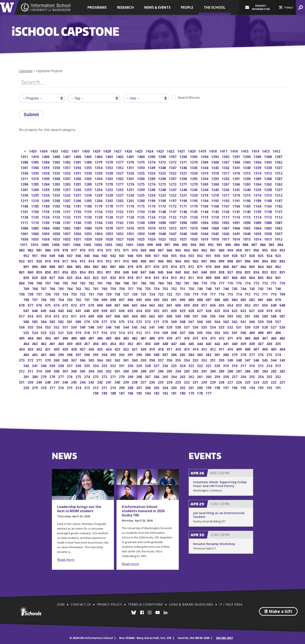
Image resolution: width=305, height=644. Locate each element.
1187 (279, 200)
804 (252, 277)
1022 (173, 239)
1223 (162, 195)
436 (270, 343)
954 (274, 250)
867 (235, 266)
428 (74, 349)
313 (278, 365)
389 (148, 354)
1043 (215, 233)
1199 (152, 200)
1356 (78, 167)
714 (239, 294)
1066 (236, 228)
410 (231, 349)
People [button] (187, 7)
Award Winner (186, 97)
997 (168, 244)
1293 (215, 178)
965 (178, 250)
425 (100, 349)
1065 (247, 228)
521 (61, 332)
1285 (35, 184)
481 (144, 338)
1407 (67, 156)
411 (222, 349)
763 (79, 288)
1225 (141, 195)
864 (261, 266)
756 (139, 288)
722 (170, 294)
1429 (97, 151)
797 (48, 283)
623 (235, 310)
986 (263, 244)
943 (105, 255)
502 (226, 332)
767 (44, 288)
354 (187, 360)
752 (174, 288)
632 (157, 310)
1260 (35, 189)
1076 (131, 228)
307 (66, 371)
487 (92, 338)
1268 (215, 184)
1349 (152, 167)
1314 (258, 173)
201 (192, 387)
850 (118, 272)
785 (152, 283)
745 (235, 288)
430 (57, 349)
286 (248, 371)
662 (161, 305)
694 (148, 299)
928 (235, 255)
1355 (88, 167)
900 (213, 261)
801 (278, 277)
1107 (67, 222)
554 (40, 327)
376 (261, 354)
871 (200, 266)
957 (248, 250)
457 (87, 343)
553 (48, 327)
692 (166, 299)
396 (87, 354)
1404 (99, 156)
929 (226, 255)
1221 (184, 195)
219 (35, 387)
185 (139, 393)
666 (126, 305)
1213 (268, 195)
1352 (120, 167)
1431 (76, 151)
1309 (46, 178)
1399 (152, 156)
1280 (88, 184)
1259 (46, 189)
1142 (226, 211)
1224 (152, 195)
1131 (78, 217)
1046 (184, 233)
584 (44, 321)
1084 (46, 228)
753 (166, 288)
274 (87, 376)
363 (109, 360)
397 (79, 354)
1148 (162, 211)
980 (48, 250)
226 (239, 382)
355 (178, 360)
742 (261, 288)
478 (170, 338)
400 (53, 354)
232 (187, 382)
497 (270, 332)
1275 (141, 184)
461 (53, 343)
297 (152, 371)
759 (113, 288)
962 (204, 250)
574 (131, 321)
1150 (141, 211)
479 (161, 338)
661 (170, 305)
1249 (152, 189)
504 (209, 332)
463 (35, 343)
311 (31, 371)
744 (244, 288)
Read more (66, 560)
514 (122, 332)
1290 (247, 178)
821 (105, 277)
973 (109, 250)
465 (283, 338)
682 (252, 299)
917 (66, 261)
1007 (66, 244)
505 (200, 332)
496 (278, 332)
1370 (194, 162)
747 (218, 288)
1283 (56, 184)
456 (96, 343)
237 (144, 382)
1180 (88, 206)
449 (157, 343)
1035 (35, 239)
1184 (46, 206)
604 (135, 316)
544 (126, 327)
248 (48, 382)
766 (53, 288)
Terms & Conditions (146, 604)
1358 (56, 167)
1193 (215, 200)
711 (265, 294)
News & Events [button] (157, 7)
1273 (162, 184)
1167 (226, 206)
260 (209, 376)
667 (118, 305)
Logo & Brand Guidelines (191, 604)
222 (274, 382)
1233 (56, 195)
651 (257, 305)
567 (192, 321)
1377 (120, 162)
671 (83, 305)
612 (66, 316)
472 (222, 338)
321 (209, 365)
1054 (99, 233)
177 (209, 393)
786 (144, 283)
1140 (247, 211)
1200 (141, 200)
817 (139, 277)
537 (187, 327)
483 (126, 338)
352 (204, 360)
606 (118, 316)
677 (31, 305)
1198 (162, 200)
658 (196, 305)
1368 (215, 162)
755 (148, 288)
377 (252, 354)
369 (57, 360)
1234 (46, 195)
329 (139, 365)
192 (270, 387)
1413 (266, 151)
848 (135, 272)
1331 (78, 173)
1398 (162, 156)
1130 (88, 217)
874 (174, 266)
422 (126, 349)
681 (261, 299)
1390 (247, 156)
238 (135, 382)
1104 (99, 222)
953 (283, 250)
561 (244, 321)
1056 (78, 233)
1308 (56, 178)
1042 (226, 233)
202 (183, 387)
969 (144, 250)
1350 (141, 167)
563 (226, 321)
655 (222, 305)
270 (122, 376)
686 (218, 299)
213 (87, 387)
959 (231, 250)
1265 (247, 184)
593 (231, 316)
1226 (131, 195)
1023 (162, 239)
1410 (35, 156)
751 (183, 288)
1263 (268, 184)
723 (161, 294)
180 (183, 393)
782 (178, 283)
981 (40, 250)
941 (122, 255)
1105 (88, 222)
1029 (99, 239)
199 (209, 387)
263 (183, 376)
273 (96, 376)
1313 (268, 173)
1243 (215, 189)
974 (100, 250)
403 (27, 354)
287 (239, 371)
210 (113, 387)
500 (244, 332)
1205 (88, 200)
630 (174, 310)
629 (183, 310)
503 (218, 332)
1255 (88, 189)
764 (70, 288)
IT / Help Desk (231, 604)
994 (194, 244)
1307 (67, 178)
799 (31, 283)
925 (261, 255)
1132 (67, 217)
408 (248, 349)
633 (148, 310)
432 (40, 349)
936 (166, 255)
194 (252, 387)
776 (231, 283)
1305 (88, 178)
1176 (131, 206)
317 (244, 365)
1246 (184, 189)
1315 (247, 173)
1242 (226, 189)
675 (48, 305)
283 (274, 371)
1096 (184, 222)
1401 (131, 156)
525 (27, 332)
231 (196, 382)
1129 (99, 217)
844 (170, 272)
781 (187, 283)
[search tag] (94, 98)
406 (265, 349)
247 (57, 382)
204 (166, 387)
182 (166, 393)
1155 (88, 211)
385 (183, 354)
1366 (236, 162)
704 (61, 299)
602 (152, 316)
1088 (268, 222)
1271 (184, 184)
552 (57, 327)
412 (213, 349)
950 (44, 255)
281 (27, 376)
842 (187, 272)
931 (209, 255)
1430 (86, 151)
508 (174, 332)
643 (61, 310)
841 (196, 272)
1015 (247, 239)
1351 (131, 167)
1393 (215, 156)
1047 (173, 233)
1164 (258, 206)
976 (83, 250)
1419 (203, 151)
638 (105, 310)
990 (228, 244)
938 (148, 255)
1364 (258, 162)
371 (40, 360)
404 (283, 349)
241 (109, 382)
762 (87, 288)
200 (200, 387)
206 (148, 387)
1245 (194, 189)
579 (87, 321)
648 (283, 305)
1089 (258, 222)
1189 (258, 200)
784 (161, 283)
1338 (268, 167)
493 (40, 338)
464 (27, 343)
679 (278, 299)
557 (278, 321)
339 (53, 365)
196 (235, 387)
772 (265, 283)
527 (274, 327)
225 (248, 382)
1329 (99, 173)
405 (274, 349)
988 (246, 244)
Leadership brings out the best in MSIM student (79, 509)
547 (100, 327)
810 (200, 277)
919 (48, 261)
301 (118, 371)
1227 (120, 195)
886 (70, 266)
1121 (184, 217)
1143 (215, 211)
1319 (205, 173)
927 (244, 255)
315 (261, 365)
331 (122, 365)
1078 (109, 228)
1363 (268, 162)
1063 (268, 228)
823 (87, 277)
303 (100, 371)
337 (70, 365)
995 (185, 244)
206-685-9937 (224, 638)
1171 (184, 206)
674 (57, 305)
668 (109, 305)
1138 (268, 211)
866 (244, 266)
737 (40, 294)
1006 (77, 244)
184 (148, 393)
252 (278, 376)
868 (226, 266)
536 (196, 327)
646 (35, 310)
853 (92, 272)
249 (40, 382)
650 (265, 305)
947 (70, 255)
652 (248, 305)
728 (118, 294)
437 (261, 343)
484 (118, 338)
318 (235, 365)
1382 (67, 162)
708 (27, 299)
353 (196, 360)
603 (144, 316)
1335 (35, 173)
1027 (120, 239)
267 (148, 376)
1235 (35, 195)
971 (126, 250)
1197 (173, 200)
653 (239, 305)
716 (222, 294)
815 (157, 277)
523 (44, 332)
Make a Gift (278, 611)
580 (79, 321)
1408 (56, 156)
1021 (184, 239)
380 (226, 354)
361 (126, 360)
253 (270, 376)
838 (222, 272)
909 (135, 261)
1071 (184, 228)
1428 (107, 151)
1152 (120, 211)
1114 (258, 217)
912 (109, 261)
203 (174, 387)
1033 (56, 239)
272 (105, 376)
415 (187, 349)
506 (192, 332)
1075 (141, 228)
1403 (109, 156)
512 (139, 332)
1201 (131, 200)
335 (87, 365)
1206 (78, 200)
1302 (120, 178)
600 (170, 316)
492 (48, 338)
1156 (78, 211)
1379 (99, 162)
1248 (162, 189)
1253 (109, 189)
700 (96, 299)
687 (209, 299)
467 (265, 338)
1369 (205, 162)
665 (135, 305)
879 (131, 266)
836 (239, 272)
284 (265, 371)
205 (157, 387)
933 (192, 255)
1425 (139, 151)
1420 (192, 151)
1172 (173, 206)
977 (74, 250)
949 (53, 255)
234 (170, 382)
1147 (173, 211)
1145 (194, 211)
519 (79, 332)
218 (44, 387)
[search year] (146, 98)
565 (209, 321)
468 (257, 338)
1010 (35, 244)
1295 (194, 178)
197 (226, 387)
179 (192, 393)
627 (200, 310)
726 (135, 294)
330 (131, 365)
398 (70, 354)
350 (222, 360)
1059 (46, 233)
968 (152, 250)
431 (48, 349)
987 (254, 244)
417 (170, 349)
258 (226, 376)
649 (274, 305)
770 (283, 283)
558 (270, 321)
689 (192, 299)
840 (204, 272)
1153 (109, 211)
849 (126, 272)
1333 (56, 173)
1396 (184, 156)
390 (139, 354)
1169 (205, 206)
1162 (279, 206)
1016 (236, 239)
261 (200, 376)
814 (166, 277)
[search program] (42, 98)
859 (40, 272)
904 (178, 261)
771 (274, 283)
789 (118, 283)
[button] (285, 7)
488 (83, 338)
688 (200, 299)
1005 (88, 244)
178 (200, 393)
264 (174, 376)
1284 (46, 184)
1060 (35, 233)
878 (139, 266)
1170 (194, 206)
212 (96, 387)
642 (70, 310)
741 (270, 288)
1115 (247, 217)
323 (192, 365)
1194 (205, 200)
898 (231, 261)
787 (135, 283)
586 (27, 321)
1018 (215, 239)
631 (166, 310)
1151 (131, 211)
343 (283, 360)
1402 (120, 156)
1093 (215, 222)
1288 (268, 178)
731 (92, 294)
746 (226, 288)
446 (183, 343)
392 (122, 354)
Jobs (61, 604)
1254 (99, 189)
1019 (205, 239)
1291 (236, 178)
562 (235, 321)
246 (66, 382)
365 (92, 360)
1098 (162, 222)
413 (204, 349)
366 (83, 360)
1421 (181, 151)
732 (83, 294)
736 (48, 294)
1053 (109, 233)
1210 (35, 200)
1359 (46, 167)
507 (183, 332)
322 (200, 365)
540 (161, 327)
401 (44, 354)
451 (139, 343)
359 (144, 360)
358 (152, 360)
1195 (194, 200)
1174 (152, 206)
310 (40, 371)
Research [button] (125, 7)
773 (257, 283)
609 (92, 316)
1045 (194, 233)
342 (27, 365)
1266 (236, 184)
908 (144, 261)
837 (231, 272)
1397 (173, 156)
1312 (279, 173)
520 (70, 332)
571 (157, 321)
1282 (67, 184)
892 (283, 261)
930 (218, 255)
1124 (152, 217)
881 (113, 266)
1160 (35, 211)
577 (105, 321)
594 (222, 316)
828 (44, 277)
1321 (184, 173)
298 (144, 371)
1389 (258, 156)
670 (92, 305)
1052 (120, 233)
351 (213, 360)
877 (148, 266)
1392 (226, 156)
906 (161, 261)
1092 (226, 222)
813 (174, 277)
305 (83, 371)
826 (61, 277)
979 (57, 250)
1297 (173, 178)
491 (57, 338)
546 (109, 327)
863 (270, 266)
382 (209, 354)
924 (270, 255)
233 (178, 382)
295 (170, 371)
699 (105, 299)
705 (53, 299)
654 (231, 305)
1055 (88, 233)
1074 (152, 228)
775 (239, 283)
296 (161, 371)
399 (61, 354)
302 (109, 371)
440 (235, 343)
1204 (99, 200)
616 (31, 316)
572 (148, 321)
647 (27, 310)
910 (126, 261)
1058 (56, 233)
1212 (279, 195)
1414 (256, 151)
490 (66, 338)
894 (265, 261)
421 (135, 349)
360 (135, 360)
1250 (141, 189)
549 (83, 327)
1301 (131, 178)
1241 (236, 189)
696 (131, 299)
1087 (279, 222)
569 (174, 321)
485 (109, 338)
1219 (205, 195)
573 (139, 321)
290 (213, 371)
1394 (205, 156)
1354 (99, 167)
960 (222, 250)
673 (66, 305)
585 (35, 321)
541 (152, 327)
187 (122, 393)
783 (170, 283)
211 (105, 387)
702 (79, 299)
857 (57, 272)
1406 (78, 156)
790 (109, 283)
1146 (184, 211)
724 (152, 294)
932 (200, 255)
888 (53, 266)
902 (196, 261)
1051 (131, 233)
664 (144, 305)
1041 (236, 233)
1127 (120, 217)
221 (283, 382)
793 (83, 283)
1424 (150, 151)
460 (61, 343)
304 (92, 371)
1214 (258, 195)
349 (231, 360)
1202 (120, 200)
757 (131, 288)
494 (31, 338)
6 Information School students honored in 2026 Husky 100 (143, 511)
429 (66, 349)
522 (53, 332)
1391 (236, 156)
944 (96, 255)
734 (66, 294)
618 (278, 310)
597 (196, 316)
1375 (141, 162)
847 (144, 272)
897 (239, 261)
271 (113, 376)
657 (204, 305)
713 (248, 294)
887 (61, 266)
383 (200, 354)
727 (126, 294)
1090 (247, 222)
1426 (128, 151)
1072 (173, 228)
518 (87, 332)
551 (66, 327)
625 (218, 310)
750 (192, 288)
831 (283, 272)
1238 (268, 189)
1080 (88, 228)
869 (218, 266)
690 (183, 299)
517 (96, 332)
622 (244, 310)
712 (257, 294)
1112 (279, 217)
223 (265, 382)
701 (87, 299)
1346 (184, 167)
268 (139, 376)
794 (74, 283)
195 (244, 387)
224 (257, 382)
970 (135, 250)
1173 (162, 206)
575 (122, 321)
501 (235, 332)
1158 (56, 211)
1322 (173, 173)
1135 (35, 217)
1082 (67, 228)
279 (44, 376)
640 (87, 310)
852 (100, 272)
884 (87, 266)
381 (218, 354)
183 (157, 393)
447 (174, 343)
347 (248, 360)
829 (35, 277)
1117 (226, 217)
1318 (215, 173)
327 (157, 365)
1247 (173, 189)
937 (157, 255)
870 (209, 266)
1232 (67, 195)
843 (178, 272)
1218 (215, 195)
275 (79, 376)
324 (183, 365)
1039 (258, 233)
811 (192, 277)
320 (218, 365)
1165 (247, 206)
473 (213, 338)
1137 (279, 211)
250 (31, 382)
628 (192, 310)
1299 (152, 178)
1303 (109, 178)
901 (204, 261)
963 (196, 250)
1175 (141, 206)
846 (152, 272)
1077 (120, 228)
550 (74, 327)
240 (118, 382)
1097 (173, 222)
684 (235, 299)
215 (70, 387)
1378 (109, 162)
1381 (78, 162)
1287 (279, 178)
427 (83, 349)
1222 (173, 195)
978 (66, 250)
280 (35, 376)
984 (281, 244)
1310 (35, 178)
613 (57, 316)
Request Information (258, 7)
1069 (205, 228)
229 (213, 382)
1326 (131, 173)
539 (170, 327)
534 (213, 327)
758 (122, 288)
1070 (194, 228)
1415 (245, 151)
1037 (279, 233)
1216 (236, 195)
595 (213, 316)
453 (122, 343)
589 (265, 316)
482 (135, 338)
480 (152, 338)
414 (196, 349)
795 (66, 283)
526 (283, 327)
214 (79, 387)
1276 (131, 184)
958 (239, 250)
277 (61, 376)
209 (122, 387)
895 (257, 261)
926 (252, 255)
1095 (194, 222)
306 (74, 371)
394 (105, 354)
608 (100, 316)
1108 (56, 222)
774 (248, 283)
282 (283, 371)
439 (244, 343)
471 (231, 338)
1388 (268, 156)
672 (74, 305)
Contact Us (81, 604)
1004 (98, 244)
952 (27, 255)
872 (192, 266)
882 (105, 266)
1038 (268, 233)
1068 (215, 228)
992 (211, 244)
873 (183, 266)
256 (244, 376)
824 (79, 277)
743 (252, 288)
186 (131, 393)
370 (48, 360)
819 (122, 277)
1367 (226, 162)
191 (278, 387)
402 (35, 354)
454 (113, 343)
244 (83, 382)
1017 (226, 239)
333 (105, 365)
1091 (236, 222)
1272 (173, 184)
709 (283, 294)
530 (248, 327)
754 (157, 288)
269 (131, 376)
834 (257, 272)
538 (178, 327)
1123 (162, 217)
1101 (131, 222)
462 (44, 343)
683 (244, 299)
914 (92, 261)
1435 (33, 151)
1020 (194, 239)
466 (274, 338)
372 (31, 360)
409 (239, 349)
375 (270, 354)
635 (131, 310)
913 (100, 261)
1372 (173, 162)
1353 (109, 167)
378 (244, 354)
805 (244, 277)
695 (139, 299)
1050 (141, 233)
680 (270, 299)
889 (44, 266)
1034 (46, 239)
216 (61, 387)
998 (159, 244)
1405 (88, 156)
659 (187, 305)
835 (248, 272)
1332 (67, 173)
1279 (99, 184)
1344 (205, 167)
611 (74, 316)
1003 (109, 244)
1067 (226, 228)
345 (265, 360)
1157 (67, 211)
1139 (258, 211)
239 (126, 382)
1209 (46, 200)
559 (261, 321)
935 (174, 255)
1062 (279, 228)
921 (31, 261)
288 (231, 371)
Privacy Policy (109, 604)
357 (161, 360)
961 (213, 250)
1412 (277, 151)
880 (122, 266)
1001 (130, 244)
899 (222, 261)
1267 (226, 184)
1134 (46, 217)
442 (218, 343)
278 (53, 376)
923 (278, 255)
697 (122, 299)
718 (204, 294)
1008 (56, 244)
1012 (279, 239)
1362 (279, 162)
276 (70, 376)
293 (187, 371)
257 (235, 376)
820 (113, 277)
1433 (54, 151)
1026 (131, 239)
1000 (141, 244)
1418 (213, 151)
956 (257, 250)
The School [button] (215, 7)
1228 (109, 195)
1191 (236, 200)
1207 (67, 200)
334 (96, 365)
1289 (258, 178)
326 (166, 365)
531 (239, 327)
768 (35, 288)
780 (196, 283)
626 (209, 310)
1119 (205, 217)
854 (83, 272)
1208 (56, 200)
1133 (56, 217)
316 (252, 365)
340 (44, 365)
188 (113, 393)
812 (183, 277)
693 (157, 299)
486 (100, 338)
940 (131, 255)
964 (187, 250)
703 (70, 299)
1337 (279, 167)
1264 (258, 184)
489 (74, 338)
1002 (119, 244)
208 (131, 387)
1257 (67, 189)
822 (96, 277)
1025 (141, 239)
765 (61, 288)
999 (150, 244)
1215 (247, 195)
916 (74, 261)
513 (131, 332)
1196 (184, 200)
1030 (88, 239)
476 (187, 338)
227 (231, 382)
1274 (152, 184)
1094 (205, 222)
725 (144, 294)
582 (61, 321)
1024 (152, 239)
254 (261, 376)
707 (35, 299)
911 (118, 261)
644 (53, 310)
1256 (78, 189)
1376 (131, 162)
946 (79, 255)
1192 (226, 200)
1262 (279, 184)
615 (40, 316)
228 (222, 382)
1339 (258, 167)
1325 (141, 173)
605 (126, 316)
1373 (162, 162)
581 (70, 321)
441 (226, 343)
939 (139, 255)
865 (252, 266)
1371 (184, 162)
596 (204, 316)
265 (166, 376)
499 (252, 332)
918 (57, 261)
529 (257, 327)
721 (178, 294)
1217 (226, 195)
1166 (236, 206)
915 (83, 261)
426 (92, 349)
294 (178, 371)
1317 (226, 173)
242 (100, 382)
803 (261, 277)
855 (74, 272)
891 (27, 266)
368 (66, 360)
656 (213, 305)
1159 (46, 211)
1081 (78, 228)
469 (248, 338)
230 (204, 382)
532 (231, 327)
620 (261, 310)
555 (31, 327)
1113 (268, 217)
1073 (162, 228)
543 (135, 327)
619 (270, 310)
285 (257, 371)
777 (222, 283)
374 (278, 354)
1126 (131, 217)
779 (204, 283)
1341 (236, 167)
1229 (99, 195)
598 (187, 316)
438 (252, 343)
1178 (109, 206)
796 (57, 283)
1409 (46, 156)
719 (196, 294)
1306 (78, 178)
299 (135, 371)
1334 (46, 173)
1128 (109, 217)
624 (226, 310)
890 (35, 266)
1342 (226, 167)
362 (118, 360)
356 (170, 360)
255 (252, 376)
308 (57, 371)
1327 (120, 173)
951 (35, 255)
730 (100, 294)
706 (44, 299)
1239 (258, 189)
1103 (109, 222)
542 (144, 327)
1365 (247, 162)
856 (66, 272)
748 (209, 288)
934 (183, 255)
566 (200, 321)
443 (209, 343)
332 (113, 365)
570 (166, 321)
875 (166, 266)
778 (213, 283)
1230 (88, 195)
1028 (109, 239)
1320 (194, 173)
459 (70, 343)
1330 (88, 173)
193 (261, 387)
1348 (162, 167)
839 (213, 272)
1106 (78, 222)
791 (100, 283)
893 (274, 261)
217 (53, 387)
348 (239, 360)
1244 (205, 189)
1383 (56, 162)
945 (87, 255)
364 (100, 360)
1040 (247, 233)
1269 (205, 184)
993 (202, 244)
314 (270, 365)
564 (218, 321)
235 (161, 382)
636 (122, 310)
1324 (152, 173)
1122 (173, 217)
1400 (141, 156)
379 (235, 354)
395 (96, 354)
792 (92, 283)
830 (27, 277)
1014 (258, 239)
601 (161, 316)
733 (74, 294)
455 (105, 343)
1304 (99, 178)
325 (174, 365)
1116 (236, 217)
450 (148, 343)
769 (27, 288)
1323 (162, 173)
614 (48, 316)
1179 (99, 206)
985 (272, 244)
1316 (236, 173)
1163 (268, 206)
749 (200, 288)
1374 (152, 162)
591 (248, 316)
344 (274, 360)
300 (126, 371)
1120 (194, 217)
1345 (194, 167)
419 (152, 349)
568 (183, 321)
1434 (44, 151)
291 (204, 371)
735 (57, 294)
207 (139, 387)
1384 (46, 162)
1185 (35, 206)
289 (222, 371)
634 (139, 310)
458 (79, 343)
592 (239, 316)
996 (176, 244)
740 (278, 288)
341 (35, 365)
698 (113, 299)
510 (157, 332)
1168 (215, 206)
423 (118, 349)
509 (166, 332)
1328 (109, 173)
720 (187, 294)
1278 (109, 184)
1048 (162, 233)
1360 (35, 167)
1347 (173, 167)
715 (231, 294)
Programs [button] (97, 7)
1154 (99, 211)
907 (152, 261)
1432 (65, 151)
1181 (78, 206)
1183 (56, 206)
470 (239, 338)
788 (126, 283)
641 (79, 310)
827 (53, 277)
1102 (120, 222)
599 (178, 316)
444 (200, 343)
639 (96, 310)
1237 (279, 189)
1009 (45, 244)
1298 (162, 178)
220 (27, 387)
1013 (268, 239)
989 (237, 244)
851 (109, 272)
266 (157, 376)
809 (209, 277)
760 (105, 288)
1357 (67, 167)
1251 (131, 189)
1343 (215, 167)
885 (79, 266)
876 (157, 266)
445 (192, 343)
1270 (194, 184)
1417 (224, 151)
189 (105, 393)
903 (187, 261)
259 (218, 376)
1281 (78, 184)
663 (152, 305)
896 (248, 261)
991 (220, 244)
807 (226, 277)
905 (170, 261)
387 (166, 354)
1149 (152, 211)
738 (31, 294)
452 (131, 343)
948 (61, 255)
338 (61, 365)
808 (218, 277)
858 (48, 272)
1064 (258, 228)
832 (274, 272)
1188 (268, 200)
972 (118, 250)
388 (157, 354)
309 (48, 371)
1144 (205, 211)
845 (161, 272)
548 (92, 327)
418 (161, 349)
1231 (78, 195)
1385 (35, 162)
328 (148, 365)
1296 (184, 178)
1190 (247, 200)
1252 (120, 189)
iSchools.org (31, 611)
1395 (194, 156)
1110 (35, 222)
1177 (120, 206)
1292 (226, 178)
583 (53, 321)
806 (235, 277)
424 (109, 349)
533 (222, 327)
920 (40, 261)
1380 (88, 162)
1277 (120, 184)
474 (204, 338)
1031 (78, 239)
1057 (67, 233)
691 (174, 299)
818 (131, 277)
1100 (141, 222)
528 (265, 327)
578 (96, 321)
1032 (67, 239)
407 (257, 349)
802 (270, 277)
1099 (152, 222)
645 (44, 310)
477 (178, 338)
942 (113, 255)
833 (265, 272)
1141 (236, 211)
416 (178, 349)
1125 (141, 217)
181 (174, 393)
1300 (141, 178)
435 (278, 343)
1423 (160, 151)
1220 (194, 195)
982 (31, 250)
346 (257, 360)
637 (113, 310)
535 (204, 327)
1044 (205, 233)
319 (226, 365)
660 (178, 305)
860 (31, 272)
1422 (171, 151)
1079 (99, 228)
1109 (46, 222)
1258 (56, 189)
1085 (35, 228)
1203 (109, 200)
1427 (118, 151)
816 (148, 277)
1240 (247, 189)
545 (118, 327)
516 (105, 332)
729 (109, 294)
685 (226, 299)
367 (74, 360)
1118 (215, 217)
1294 (205, 178)
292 (196, 371)
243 (92, 382)
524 (35, 332)
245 (74, 382)
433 (31, 349)
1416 (234, 151)
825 (70, 277)
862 (278, 266)
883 (96, 266)
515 (113, 332)
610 (83, 316)
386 (174, 354)
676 (40, 305)
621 (252, 310)
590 (257, 316)
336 (79, 365)
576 (113, 321)
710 (274, 294)
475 (196, 338)
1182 (67, 206)
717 (213, 294)
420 (144, 349)
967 (161, 250)
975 (92, 250)
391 (131, 354)
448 (166, 343)
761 (96, 288)
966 (170, 250)
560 (252, 321)
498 (261, 332)
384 (192, 354)
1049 (152, 233)
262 (192, 376)
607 (109, 316)
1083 (56, 228)
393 (113, 354)
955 (265, 250)
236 (152, 382)
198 (218, 387)
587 (283, 316)
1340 (247, 167)
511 (148, 332)
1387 (279, 156)
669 (100, 305)
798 (40, 283)
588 (274, 316)
